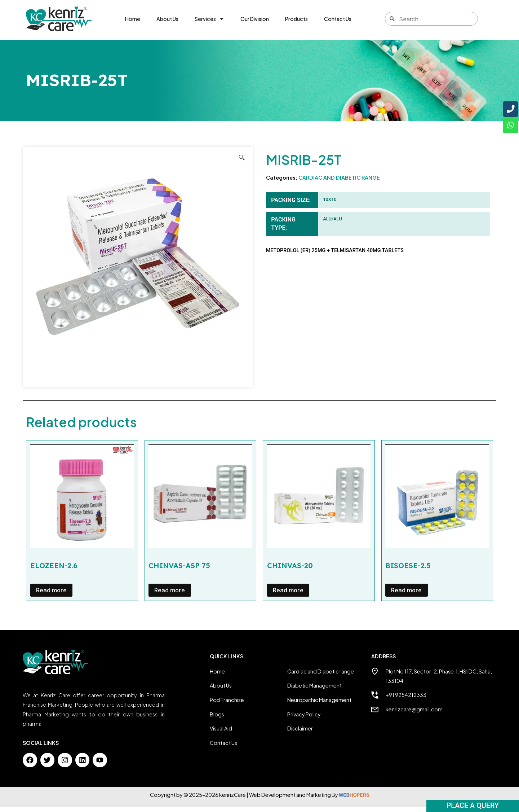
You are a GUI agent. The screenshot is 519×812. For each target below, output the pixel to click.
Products (296, 19)
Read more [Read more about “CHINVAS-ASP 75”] (170, 595)
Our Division (255, 19)
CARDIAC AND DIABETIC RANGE (339, 182)
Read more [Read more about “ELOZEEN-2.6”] (51, 595)
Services (209, 19)
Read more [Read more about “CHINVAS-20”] (288, 595)
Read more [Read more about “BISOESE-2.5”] (406, 595)
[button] (242, 162)
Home (133, 19)
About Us (167, 19)
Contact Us (338, 19)
